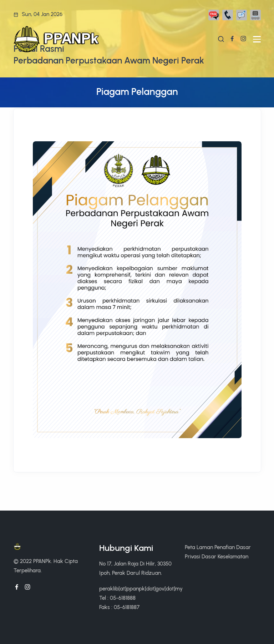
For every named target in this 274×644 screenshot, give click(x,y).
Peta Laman (199, 547)
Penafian (225, 547)
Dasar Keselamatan (225, 556)
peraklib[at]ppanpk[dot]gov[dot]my (141, 589)
